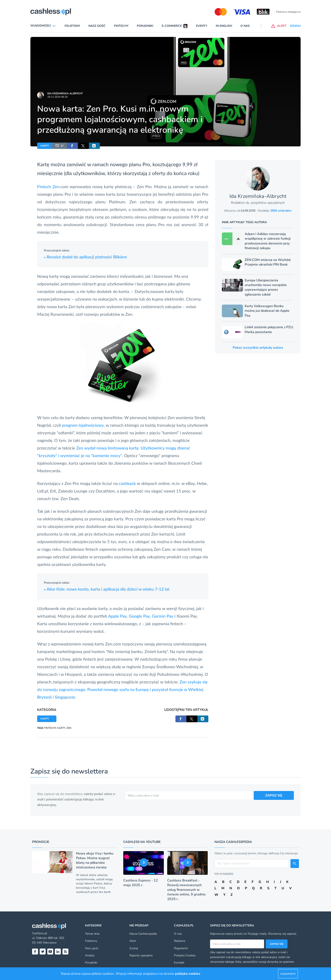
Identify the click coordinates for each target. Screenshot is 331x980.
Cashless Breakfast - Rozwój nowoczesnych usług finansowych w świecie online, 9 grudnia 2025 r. (186, 890)
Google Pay (139, 616)
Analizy (90, 955)
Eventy (202, 26)
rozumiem (288, 974)
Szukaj (134, 948)
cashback (127, 483)
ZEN (69, 728)
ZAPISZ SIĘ (274, 795)
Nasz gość (97, 26)
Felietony (72, 26)
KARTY (45, 146)
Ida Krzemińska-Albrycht (65, 93)
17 (60, 146)
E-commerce (172, 26)
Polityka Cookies (185, 955)
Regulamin (181, 948)
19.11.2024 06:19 (57, 97)
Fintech (44, 186)
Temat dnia (92, 934)
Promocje (41, 842)
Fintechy (121, 26)
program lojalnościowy (83, 425)
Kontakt (179, 963)
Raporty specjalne (141, 955)
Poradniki (145, 26)
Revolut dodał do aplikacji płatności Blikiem (85, 257)
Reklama (180, 941)
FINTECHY (50, 728)
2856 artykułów (281, 211)
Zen (56, 186)
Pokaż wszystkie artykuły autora (258, 348)
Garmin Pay (163, 616)
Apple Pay (117, 616)
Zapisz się (277, 944)
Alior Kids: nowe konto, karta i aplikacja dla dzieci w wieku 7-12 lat (107, 589)
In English (224, 26)
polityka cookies (188, 974)
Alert (133, 941)
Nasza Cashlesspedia (143, 934)
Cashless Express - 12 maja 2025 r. (141, 883)
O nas (245, 26)
